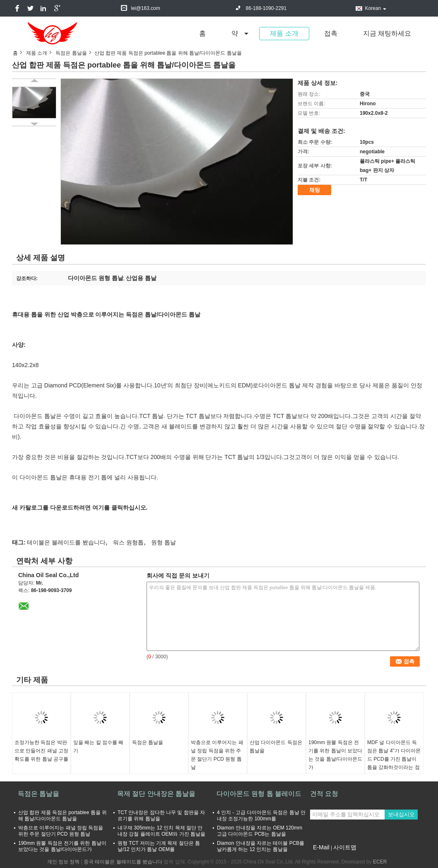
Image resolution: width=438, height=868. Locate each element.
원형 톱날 (164, 542)
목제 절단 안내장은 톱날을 (156, 794)
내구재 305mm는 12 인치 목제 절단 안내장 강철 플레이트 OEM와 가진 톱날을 (161, 831)
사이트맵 (345, 847)
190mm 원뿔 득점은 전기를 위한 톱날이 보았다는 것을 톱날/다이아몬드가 (335, 755)
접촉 (331, 33)
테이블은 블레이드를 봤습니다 (66, 542)
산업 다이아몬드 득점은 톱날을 (276, 747)
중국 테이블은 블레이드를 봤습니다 (123, 862)
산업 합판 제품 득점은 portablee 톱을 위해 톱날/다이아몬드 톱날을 (63, 816)
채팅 (315, 190)
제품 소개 (284, 33)
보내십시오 (401, 814)
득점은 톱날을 (71, 53)
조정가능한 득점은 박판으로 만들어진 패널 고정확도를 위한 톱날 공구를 (41, 751)
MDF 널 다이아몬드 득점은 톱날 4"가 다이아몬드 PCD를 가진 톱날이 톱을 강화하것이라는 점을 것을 (394, 759)
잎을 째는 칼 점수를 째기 (98, 747)
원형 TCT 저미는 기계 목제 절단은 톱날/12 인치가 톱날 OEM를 (159, 846)
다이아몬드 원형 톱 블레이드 (259, 794)
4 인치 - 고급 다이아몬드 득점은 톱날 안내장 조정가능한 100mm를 (261, 816)
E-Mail (321, 847)
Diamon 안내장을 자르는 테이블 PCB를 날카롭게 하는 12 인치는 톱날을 (261, 846)
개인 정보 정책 (64, 862)
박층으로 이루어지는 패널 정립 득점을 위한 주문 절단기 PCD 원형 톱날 (217, 755)
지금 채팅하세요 (387, 33)
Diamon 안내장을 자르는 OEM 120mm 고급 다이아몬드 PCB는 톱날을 (260, 831)
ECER (380, 862)
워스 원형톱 (128, 542)
